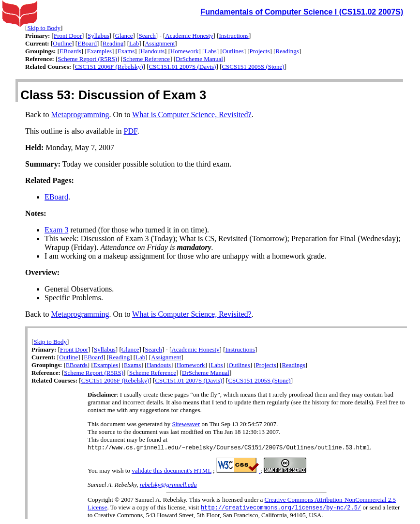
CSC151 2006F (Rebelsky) (109, 67)
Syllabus (98, 36)
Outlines (233, 51)
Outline (62, 43)
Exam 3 (56, 230)
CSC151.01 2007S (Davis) (182, 67)
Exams (126, 51)
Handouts (152, 51)
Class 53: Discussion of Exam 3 (113, 95)
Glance (124, 36)
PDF (131, 131)
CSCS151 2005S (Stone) (253, 67)
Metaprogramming (80, 115)
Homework (185, 51)
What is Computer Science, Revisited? (192, 115)
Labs (210, 51)
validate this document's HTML (172, 471)
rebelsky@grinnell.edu (168, 485)
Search (147, 36)
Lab (134, 43)
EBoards (70, 51)
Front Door (68, 36)
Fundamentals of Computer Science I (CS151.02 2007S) (302, 12)
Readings (287, 51)
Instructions (234, 36)
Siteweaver (186, 424)
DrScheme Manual (199, 59)
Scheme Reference (146, 59)
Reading (113, 43)
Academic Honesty (189, 36)
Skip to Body (44, 28)
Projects (260, 51)
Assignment (160, 43)
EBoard (87, 43)
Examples (99, 51)
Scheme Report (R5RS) (87, 59)
